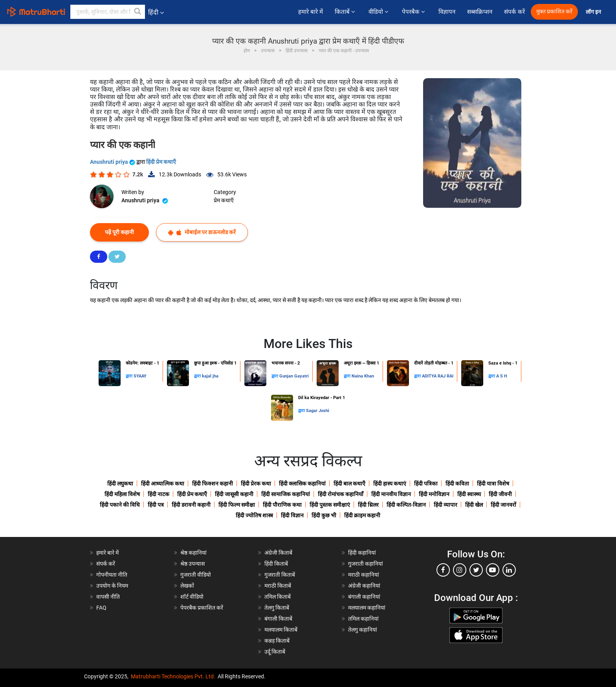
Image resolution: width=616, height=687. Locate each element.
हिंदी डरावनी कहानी (191, 505)
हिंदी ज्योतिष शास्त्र (254, 515)
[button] (138, 12)
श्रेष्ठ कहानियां (193, 553)
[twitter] (476, 570)
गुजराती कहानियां (366, 564)
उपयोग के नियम (112, 586)
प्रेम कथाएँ (224, 200)
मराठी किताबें (278, 586)
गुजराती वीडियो (196, 575)
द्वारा (130, 376)
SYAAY (140, 376)
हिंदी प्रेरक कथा (256, 484)
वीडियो (379, 12)
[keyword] (108, 12)
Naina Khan (363, 376)
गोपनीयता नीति (112, 575)
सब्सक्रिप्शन (480, 12)
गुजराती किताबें (280, 575)
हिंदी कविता (457, 484)
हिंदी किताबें (276, 564)
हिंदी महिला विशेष (122, 494)
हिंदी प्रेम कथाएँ (161, 162)
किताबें (346, 12)
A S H (502, 376)
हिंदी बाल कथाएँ (349, 484)
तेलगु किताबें (277, 608)
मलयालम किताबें (281, 630)
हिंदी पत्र (156, 505)
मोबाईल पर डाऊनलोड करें (202, 232)
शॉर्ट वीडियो (192, 597)
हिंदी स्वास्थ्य (469, 494)
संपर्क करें (514, 12)
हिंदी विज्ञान (292, 515)
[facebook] (443, 570)
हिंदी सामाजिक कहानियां (286, 494)
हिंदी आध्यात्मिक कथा (163, 484)
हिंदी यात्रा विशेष (493, 484)
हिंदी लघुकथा (120, 484)
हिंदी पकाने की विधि (120, 505)
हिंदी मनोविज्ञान (434, 494)
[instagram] (460, 570)
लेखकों (187, 586)
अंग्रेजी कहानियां (364, 586)
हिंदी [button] (156, 12)
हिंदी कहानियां (362, 553)
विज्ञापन (447, 12)
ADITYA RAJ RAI (438, 376)
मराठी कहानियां (364, 575)
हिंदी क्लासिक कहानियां (302, 484)
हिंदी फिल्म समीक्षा (237, 505)
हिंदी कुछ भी (324, 515)
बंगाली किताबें (278, 619)
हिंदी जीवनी (500, 494)
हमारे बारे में (311, 12)
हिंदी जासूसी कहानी (234, 494)
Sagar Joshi (318, 411)
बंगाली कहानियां (364, 597)
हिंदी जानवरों (503, 505)
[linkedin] (509, 570)
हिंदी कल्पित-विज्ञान (406, 505)
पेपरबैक (414, 12)
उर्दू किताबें (275, 652)
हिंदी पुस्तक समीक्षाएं (330, 505)
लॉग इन (594, 12)
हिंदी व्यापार (445, 505)
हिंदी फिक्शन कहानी (213, 484)
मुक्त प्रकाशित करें (554, 12)
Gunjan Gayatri (294, 376)
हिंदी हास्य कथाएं (390, 484)
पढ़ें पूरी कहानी (119, 232)
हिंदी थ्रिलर (368, 505)
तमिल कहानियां (363, 619)
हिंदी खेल (474, 505)
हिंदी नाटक (159, 494)
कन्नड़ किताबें (277, 641)
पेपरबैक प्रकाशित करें (202, 608)
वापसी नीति (108, 597)
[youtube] (493, 570)
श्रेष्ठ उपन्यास (192, 564)
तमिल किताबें (278, 597)
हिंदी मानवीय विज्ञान (391, 494)
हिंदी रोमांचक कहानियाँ (341, 494)
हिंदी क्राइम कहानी (362, 515)
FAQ (101, 608)
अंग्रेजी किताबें (278, 553)
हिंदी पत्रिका (426, 484)
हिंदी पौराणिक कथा (282, 505)
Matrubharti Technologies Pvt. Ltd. (173, 676)
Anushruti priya (113, 162)
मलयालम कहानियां (367, 608)
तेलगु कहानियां (363, 630)
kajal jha (210, 376)
